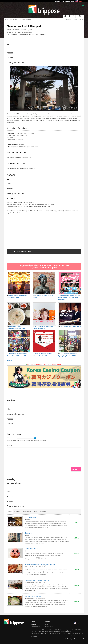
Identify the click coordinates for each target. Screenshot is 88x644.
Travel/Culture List (26, 19)
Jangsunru (29, 533)
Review (10, 58)
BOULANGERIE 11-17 (33, 549)
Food (10, 511)
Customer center (60, 1)
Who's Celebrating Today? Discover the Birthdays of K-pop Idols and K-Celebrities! (69, 298)
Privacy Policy (49, 627)
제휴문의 (34, 624)
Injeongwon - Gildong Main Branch (37, 580)
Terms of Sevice (36, 627)
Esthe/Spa (43, 511)
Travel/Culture (27, 511)
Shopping (17, 511)
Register (68, 1)
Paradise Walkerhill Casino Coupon (71, 326)
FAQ (46, 624)
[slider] (35, 438)
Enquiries (48, 622)
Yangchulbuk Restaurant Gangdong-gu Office (41, 565)
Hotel (35, 511)
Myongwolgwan (30, 517)
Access (10, 53)
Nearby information (15, 63)
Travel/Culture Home (14, 19)
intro (9, 183)
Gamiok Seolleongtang (33, 596)
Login (73, 1)
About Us (34, 622)
